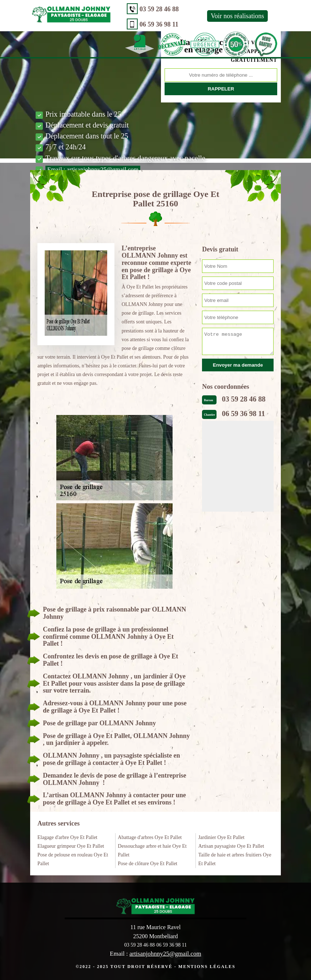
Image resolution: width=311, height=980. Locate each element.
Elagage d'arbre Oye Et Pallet (67, 837)
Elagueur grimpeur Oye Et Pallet (71, 846)
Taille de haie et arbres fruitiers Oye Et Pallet (235, 859)
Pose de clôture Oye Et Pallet (148, 864)
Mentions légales (207, 967)
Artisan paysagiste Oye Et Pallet (231, 846)
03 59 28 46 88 (159, 9)
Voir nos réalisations (237, 16)
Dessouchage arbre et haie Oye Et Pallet (152, 850)
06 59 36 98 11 (159, 24)
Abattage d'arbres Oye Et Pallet (150, 837)
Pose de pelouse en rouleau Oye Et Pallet (73, 859)
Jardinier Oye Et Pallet (221, 837)
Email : (93, 170)
